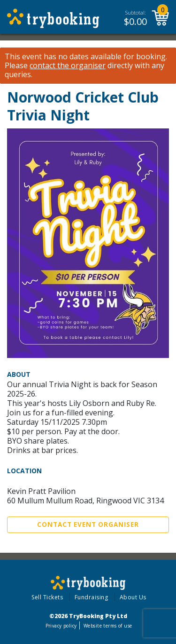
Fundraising (92, 597)
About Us (133, 597)
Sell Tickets (47, 597)
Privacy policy (61, 626)
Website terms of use (108, 626)
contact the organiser (68, 66)
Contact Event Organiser (88, 525)
